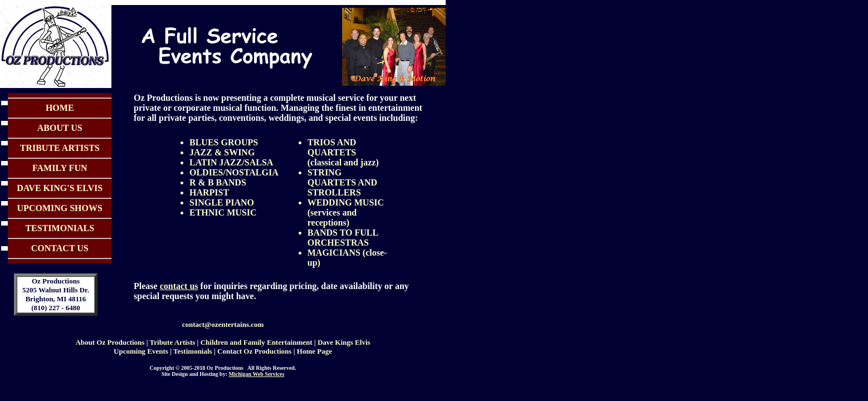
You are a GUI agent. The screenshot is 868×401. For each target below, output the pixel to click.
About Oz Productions (110, 342)
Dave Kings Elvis (344, 342)
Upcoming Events (141, 351)
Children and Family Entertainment (257, 342)
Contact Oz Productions (254, 351)
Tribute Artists (173, 342)
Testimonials (193, 351)
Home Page (314, 351)
